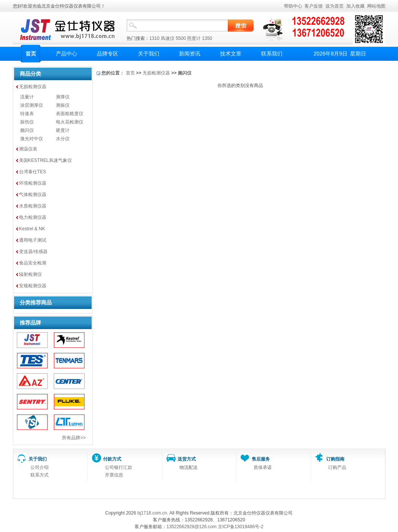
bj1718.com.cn (152, 513)
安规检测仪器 (33, 286)
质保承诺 (263, 467)
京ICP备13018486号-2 (241, 527)
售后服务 (261, 459)
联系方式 (40, 475)
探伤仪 (27, 122)
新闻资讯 (190, 54)
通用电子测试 (33, 240)
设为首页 (335, 6)
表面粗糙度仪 (70, 114)
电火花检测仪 (70, 122)
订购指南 (335, 459)
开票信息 (114, 475)
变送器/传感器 (33, 252)
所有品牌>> (74, 438)
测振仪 (63, 105)
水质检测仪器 (33, 206)
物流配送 (189, 467)
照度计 (194, 38)
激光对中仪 (32, 139)
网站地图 (376, 6)
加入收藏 (355, 6)
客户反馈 (314, 6)
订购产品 (337, 467)
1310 (155, 38)
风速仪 (168, 38)
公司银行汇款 (119, 467)
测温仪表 (28, 149)
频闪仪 (27, 130)
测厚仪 (63, 97)
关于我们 (149, 54)
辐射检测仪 (30, 274)
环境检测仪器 (33, 183)
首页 (31, 54)
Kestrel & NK (32, 229)
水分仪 (63, 139)
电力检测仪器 (33, 217)
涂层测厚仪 (32, 105)
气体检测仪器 (33, 195)
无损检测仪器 (33, 87)
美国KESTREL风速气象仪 (45, 160)
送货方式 (187, 459)
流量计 (27, 97)
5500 (181, 38)
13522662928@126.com (192, 527)
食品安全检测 (33, 263)
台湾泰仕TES (33, 172)
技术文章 (231, 54)
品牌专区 (108, 54)
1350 (207, 38)
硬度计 (63, 130)
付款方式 (112, 459)
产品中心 (67, 54)
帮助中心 (293, 6)
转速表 (27, 114)
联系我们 (272, 54)
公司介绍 (40, 467)
